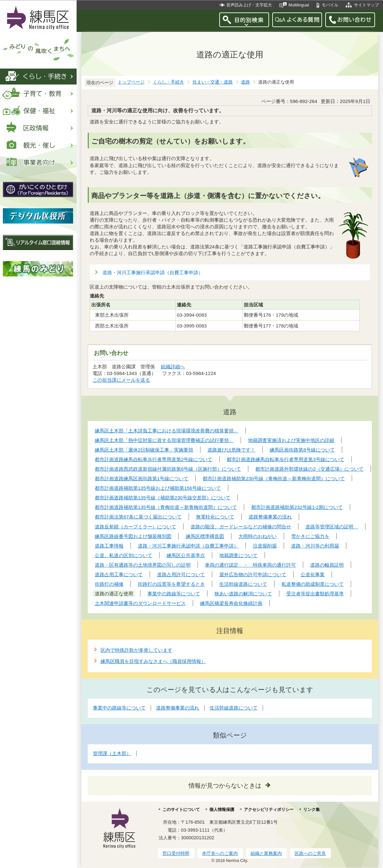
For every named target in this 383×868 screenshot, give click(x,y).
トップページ (131, 82)
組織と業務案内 (266, 853)
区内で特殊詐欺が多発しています (136, 650)
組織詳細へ (173, 367)
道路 (245, 82)
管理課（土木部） (112, 753)
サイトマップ (366, 5)
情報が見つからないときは (225, 786)
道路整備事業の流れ (178, 708)
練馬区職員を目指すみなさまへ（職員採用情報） (153, 661)
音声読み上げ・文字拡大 (249, 5)
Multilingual (299, 5)
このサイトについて (181, 809)
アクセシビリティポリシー (269, 809)
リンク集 (312, 809)
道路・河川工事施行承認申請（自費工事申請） (153, 272)
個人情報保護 (222, 809)
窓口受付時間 (176, 853)
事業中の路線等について (119, 708)
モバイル (330, 5)
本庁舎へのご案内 (220, 853)
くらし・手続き (169, 82)
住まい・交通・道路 (213, 82)
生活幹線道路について (234, 708)
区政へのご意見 (310, 853)
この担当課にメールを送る (121, 380)
